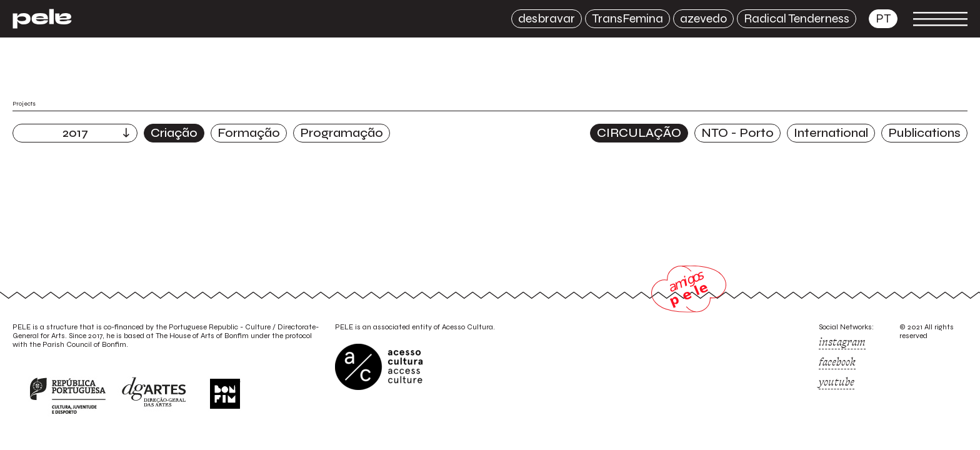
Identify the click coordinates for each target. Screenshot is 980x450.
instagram (842, 342)
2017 (75, 133)
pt (883, 18)
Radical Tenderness (797, 18)
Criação (174, 133)
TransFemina (627, 18)
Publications (924, 133)
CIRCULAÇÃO (639, 133)
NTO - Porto (737, 133)
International (831, 133)
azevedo (703, 18)
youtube (837, 382)
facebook (837, 362)
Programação (342, 133)
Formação (249, 133)
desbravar (547, 18)
